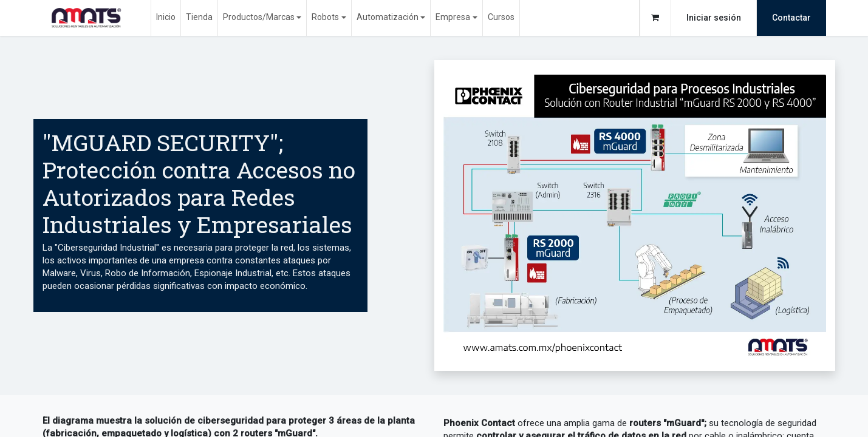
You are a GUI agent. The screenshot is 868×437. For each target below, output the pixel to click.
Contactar (791, 18)
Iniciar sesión (714, 18)
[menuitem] (166, 18)
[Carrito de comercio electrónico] (655, 18)
